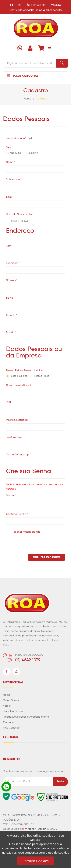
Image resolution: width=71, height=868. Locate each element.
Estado (11, 333)
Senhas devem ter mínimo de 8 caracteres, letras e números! (35, 487)
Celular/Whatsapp (18, 455)
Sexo (9, 147)
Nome (11, 162)
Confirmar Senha (17, 514)
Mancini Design (37, 829)
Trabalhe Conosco (14, 711)
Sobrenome (14, 180)
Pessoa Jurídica (19, 376)
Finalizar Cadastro (46, 557)
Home (27, 99)
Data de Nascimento (20, 214)
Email (10, 197)
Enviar (60, 782)
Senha (11, 495)
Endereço (13, 263)
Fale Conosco (11, 728)
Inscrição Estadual (17, 420)
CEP (9, 246)
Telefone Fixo (14, 437)
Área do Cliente (36, 5)
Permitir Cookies (35, 861)
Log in (30, 138)
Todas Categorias (23, 76)
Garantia (9, 722)
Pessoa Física (42, 376)
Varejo (7, 706)
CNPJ (10, 403)
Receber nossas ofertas (26, 532)
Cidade (11, 315)
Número (12, 281)
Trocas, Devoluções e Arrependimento (26, 717)
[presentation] (35, 544)
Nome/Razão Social (19, 385)
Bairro (10, 298)
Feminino (33, 153)
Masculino (15, 153)
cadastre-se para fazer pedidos (43, 10)
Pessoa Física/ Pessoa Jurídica (25, 370)
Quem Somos (11, 700)
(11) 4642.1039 (28, 660)
